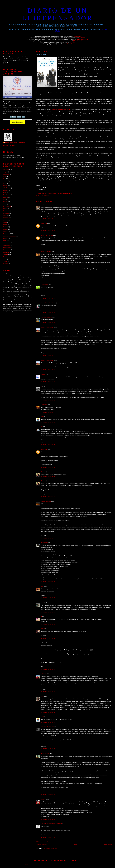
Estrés (5, 193)
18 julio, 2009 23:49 (48, 712)
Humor (5, 204)
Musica (5, 215)
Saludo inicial (7, 245)
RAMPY (43, 799)
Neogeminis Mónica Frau (47, 727)
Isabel (42, 417)
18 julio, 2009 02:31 (48, 497)
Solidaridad (6, 252)
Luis (42, 427)
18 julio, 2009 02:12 (48, 476)
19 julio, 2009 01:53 (48, 749)
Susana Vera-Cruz (45, 753)
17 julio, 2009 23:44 (48, 412)
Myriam (43, 472)
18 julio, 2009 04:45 (48, 582)
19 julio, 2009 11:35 (48, 819)
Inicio (75, 845)
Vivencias (6, 264)
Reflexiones (6, 234)
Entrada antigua (108, 845)
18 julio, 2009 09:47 (48, 598)
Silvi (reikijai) (44, 543)
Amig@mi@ (44, 405)
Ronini (42, 602)
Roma (5, 241)
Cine (4, 176)
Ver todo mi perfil (10, 145)
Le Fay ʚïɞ (44, 223)
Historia (5, 202)
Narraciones (6, 218)
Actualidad (6, 170)
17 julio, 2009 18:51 (48, 219)
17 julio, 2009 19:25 (48, 280)
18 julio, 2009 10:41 (48, 612)
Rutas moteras (7, 243)
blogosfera (6, 174)
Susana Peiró (44, 449)
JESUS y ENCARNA (46, 252)
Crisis (5, 183)
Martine (43, 629)
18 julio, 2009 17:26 (48, 669)
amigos (5, 172)
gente (5, 199)
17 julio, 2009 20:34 (48, 322)
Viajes (5, 257)
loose (42, 586)
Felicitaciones (7, 195)
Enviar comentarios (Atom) (51, 848)
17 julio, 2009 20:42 (48, 356)
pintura (5, 222)
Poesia (5, 225)
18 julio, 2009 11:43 (48, 624)
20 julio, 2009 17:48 (48, 838)
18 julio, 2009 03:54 (48, 538)
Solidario (6, 254)
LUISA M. (43, 674)
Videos (5, 259)
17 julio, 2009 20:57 (48, 370)
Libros (5, 209)
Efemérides (6, 188)
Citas (5, 179)
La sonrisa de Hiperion (47, 235)
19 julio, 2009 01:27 (48, 722)
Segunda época (7, 248)
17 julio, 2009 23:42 (48, 382)
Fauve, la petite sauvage (47, 327)
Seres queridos (7, 250)
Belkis (42, 696)
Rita (42, 205)
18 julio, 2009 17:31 (48, 692)
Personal (6, 220)
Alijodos (43, 374)
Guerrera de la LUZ (46, 501)
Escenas (5, 190)
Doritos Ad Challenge (46, 317)
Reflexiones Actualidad (9, 236)
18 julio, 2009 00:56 (48, 445)
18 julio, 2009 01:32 (48, 467)
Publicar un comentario (42, 842)
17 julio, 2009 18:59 (48, 247)
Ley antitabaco (7, 206)
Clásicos (6, 181)
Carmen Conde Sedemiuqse (48, 303)
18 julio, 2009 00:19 (48, 422)
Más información (17, 122)
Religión (46, 195)
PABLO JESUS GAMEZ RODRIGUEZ (51, 824)
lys (41, 386)
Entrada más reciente (42, 845)
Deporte (5, 186)
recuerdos (6, 231)
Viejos (5, 261)
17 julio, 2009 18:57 (48, 231)
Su (41, 617)
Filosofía (6, 197)
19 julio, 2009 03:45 (48, 795)
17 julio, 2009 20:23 (48, 298)
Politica (5, 227)
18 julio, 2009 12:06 (48, 638)
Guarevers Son (45, 285)
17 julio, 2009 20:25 (48, 313)
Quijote (5, 229)
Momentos (6, 213)
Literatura (6, 211)
